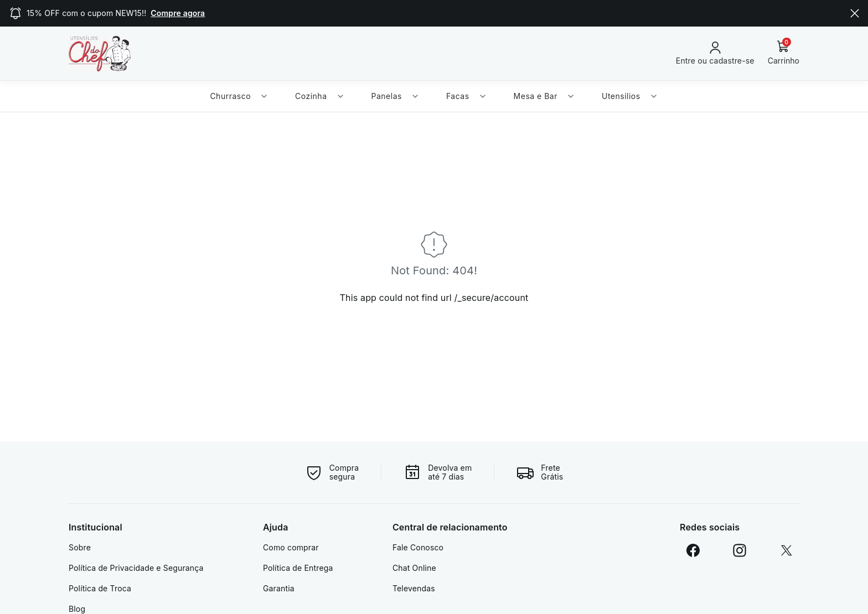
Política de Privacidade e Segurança (136, 568)
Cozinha (320, 96)
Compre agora (178, 13)
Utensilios (630, 96)
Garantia (279, 588)
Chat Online (414, 568)
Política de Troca (100, 588)
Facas (467, 96)
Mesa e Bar (544, 96)
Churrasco (239, 96)
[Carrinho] (784, 53)
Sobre (80, 547)
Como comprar (291, 547)
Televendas (414, 588)
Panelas (396, 96)
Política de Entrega (298, 568)
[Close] (855, 13)
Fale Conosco (418, 547)
